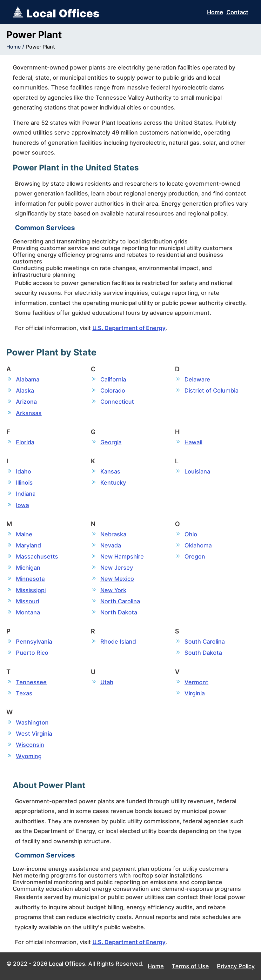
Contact (237, 12)
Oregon (195, 556)
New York (113, 590)
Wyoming (29, 756)
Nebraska (113, 534)
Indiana (26, 494)
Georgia (111, 442)
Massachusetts (37, 556)
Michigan (28, 568)
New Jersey (117, 568)
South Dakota (203, 653)
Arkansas (29, 413)
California (113, 379)
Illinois (24, 483)
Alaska (25, 391)
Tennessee (31, 682)
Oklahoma (198, 545)
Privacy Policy (236, 966)
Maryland (28, 545)
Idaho (23, 471)
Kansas (110, 471)
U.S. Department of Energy (129, 328)
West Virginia (34, 734)
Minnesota (30, 579)
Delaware (197, 379)
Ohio (191, 534)
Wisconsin (30, 745)
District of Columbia (211, 391)
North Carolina (120, 601)
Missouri (27, 601)
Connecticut (117, 402)
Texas (24, 693)
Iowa (22, 505)
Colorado (113, 391)
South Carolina (205, 642)
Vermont (196, 682)
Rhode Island (118, 642)
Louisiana (197, 471)
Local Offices (67, 964)
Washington (32, 722)
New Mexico (117, 579)
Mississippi (31, 590)
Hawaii (193, 442)
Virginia (195, 693)
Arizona (26, 402)
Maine (24, 534)
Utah (107, 682)
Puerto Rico (32, 653)
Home (215, 12)
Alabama (28, 379)
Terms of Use (190, 966)
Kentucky (113, 483)
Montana (28, 612)
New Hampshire (122, 556)
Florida (25, 442)
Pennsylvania (34, 642)
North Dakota (119, 612)
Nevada (111, 545)
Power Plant (40, 47)
